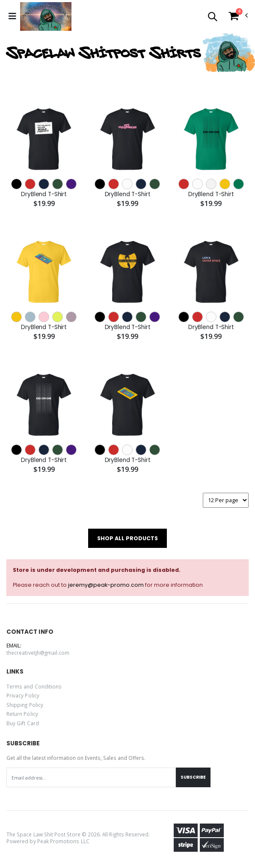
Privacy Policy (23, 695)
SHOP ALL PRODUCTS (127, 538)
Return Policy (22, 714)
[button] (212, 18)
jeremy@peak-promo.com (106, 585)
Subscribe (193, 777)
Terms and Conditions (34, 686)
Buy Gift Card (23, 723)
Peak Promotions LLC (63, 841)
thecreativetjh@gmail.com (38, 653)
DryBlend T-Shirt (44, 194)
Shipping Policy (25, 705)
